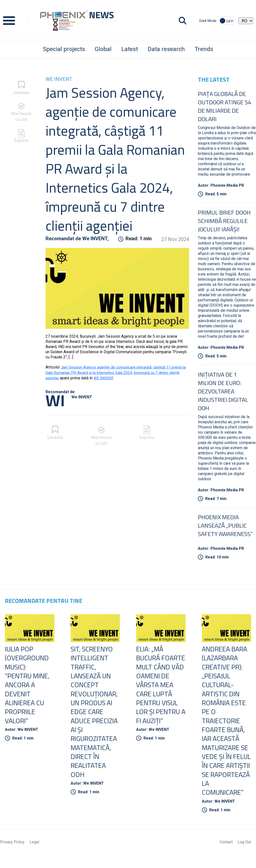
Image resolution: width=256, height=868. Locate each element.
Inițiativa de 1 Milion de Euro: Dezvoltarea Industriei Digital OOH (223, 391)
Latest (130, 49)
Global (103, 49)
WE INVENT (104, 378)
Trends (204, 49)
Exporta (21, 140)
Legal (34, 854)
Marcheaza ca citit (21, 116)
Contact (226, 854)
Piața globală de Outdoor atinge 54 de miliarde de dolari (224, 106)
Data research (166, 49)
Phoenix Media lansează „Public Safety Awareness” (225, 525)
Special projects (64, 49)
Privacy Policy (12, 854)
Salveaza (21, 92)
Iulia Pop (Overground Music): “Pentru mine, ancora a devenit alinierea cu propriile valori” (28, 686)
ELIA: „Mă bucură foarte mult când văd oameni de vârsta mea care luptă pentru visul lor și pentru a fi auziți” (159, 690)
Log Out (244, 854)
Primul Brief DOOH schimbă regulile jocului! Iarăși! (224, 221)
